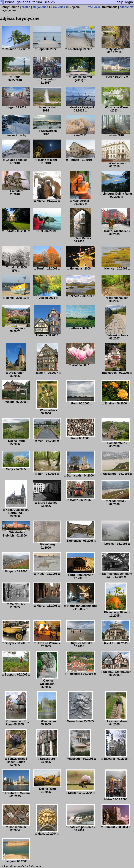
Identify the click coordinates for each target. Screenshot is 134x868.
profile (26, 7)
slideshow (127, 7)
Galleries (59, 7)
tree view (94, 7)
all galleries (40, 7)
